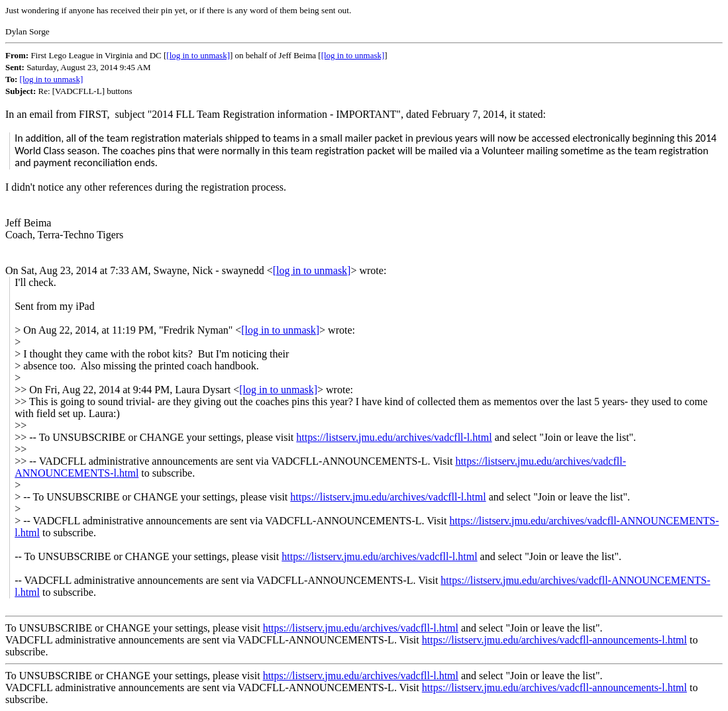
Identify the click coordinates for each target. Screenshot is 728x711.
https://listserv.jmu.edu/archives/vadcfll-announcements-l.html (554, 640)
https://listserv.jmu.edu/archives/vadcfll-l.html (394, 437)
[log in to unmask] (198, 55)
